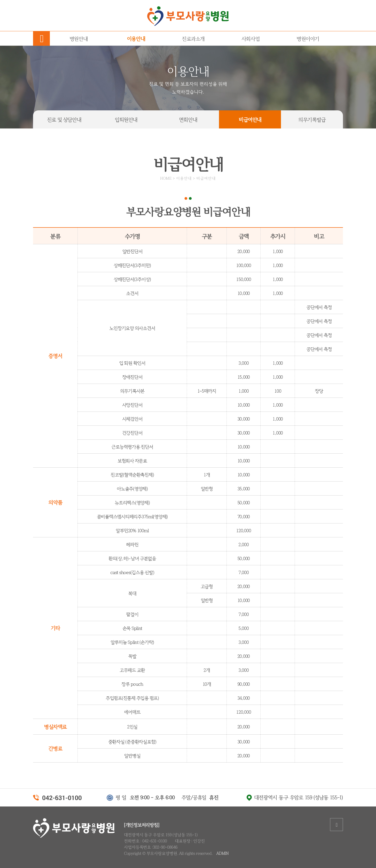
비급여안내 (250, 119)
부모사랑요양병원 (188, 16)
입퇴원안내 (126, 119)
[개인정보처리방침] (141, 824)
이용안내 (136, 39)
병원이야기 (308, 39)
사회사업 (250, 39)
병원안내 (79, 39)
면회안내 (188, 119)
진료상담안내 (64, 119)
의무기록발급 (312, 119)
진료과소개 (193, 39)
